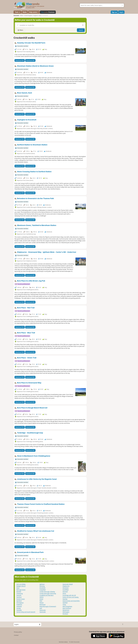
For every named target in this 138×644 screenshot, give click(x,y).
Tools (17, 12)
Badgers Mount (21, 586)
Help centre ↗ (34, 12)
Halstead (19, 606)
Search (81, 30)
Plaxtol (42, 603)
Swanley (65, 599)
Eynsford (19, 601)
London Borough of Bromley (48, 593)
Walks (25, 12)
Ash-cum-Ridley (21, 584)
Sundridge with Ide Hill (69, 595)
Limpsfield (43, 590)
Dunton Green (21, 599)
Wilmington (66, 612)
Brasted (19, 592)
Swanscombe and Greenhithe (71, 601)
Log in (121, 12)
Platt (41, 601)
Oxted (41, 599)
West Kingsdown (67, 606)
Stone (64, 593)
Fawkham (19, 605)
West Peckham (67, 608)
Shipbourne (66, 586)
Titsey (64, 605)
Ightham (42, 584)
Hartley (19, 608)
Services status (63, 642)
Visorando (16, 16)
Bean (18, 588)
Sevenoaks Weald (68, 584)
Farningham (20, 603)
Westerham (66, 610)
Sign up (114, 12)
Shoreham (66, 588)
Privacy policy (18, 632)
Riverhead (43, 605)
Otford (41, 597)
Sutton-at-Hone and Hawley (71, 597)
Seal (41, 608)
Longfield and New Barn (47, 595)
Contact (16, 635)
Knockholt (43, 588)
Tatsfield (65, 603)
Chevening (20, 593)
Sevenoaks (43, 610)
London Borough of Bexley (47, 592)
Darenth (19, 595)
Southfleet (66, 590)
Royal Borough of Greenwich (48, 606)
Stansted (65, 592)
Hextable (19, 610)
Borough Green (21, 590)
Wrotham (65, 614)
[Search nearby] (83, 25)
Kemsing (42, 586)
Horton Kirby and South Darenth (26, 612)
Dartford (19, 597)
